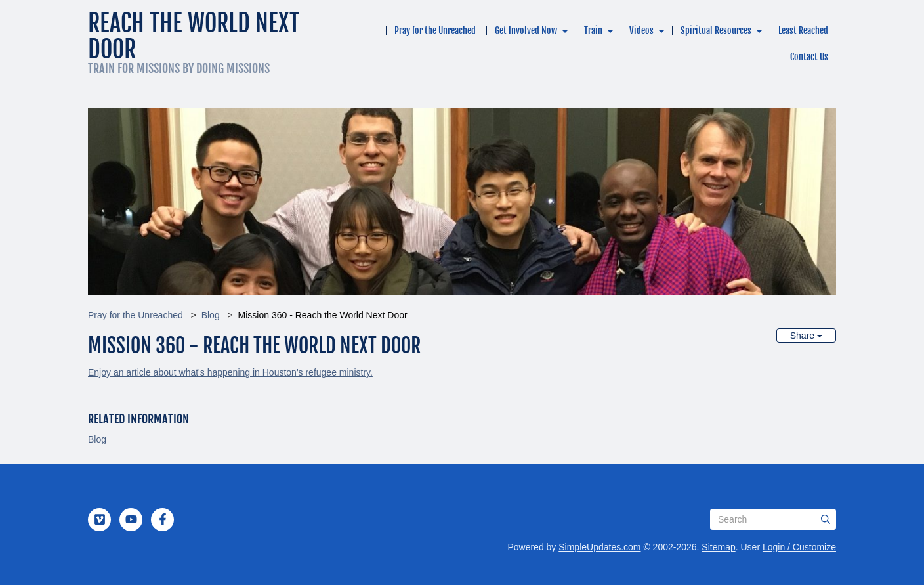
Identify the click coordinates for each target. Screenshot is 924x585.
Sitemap (718, 547)
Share (806, 336)
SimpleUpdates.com (599, 547)
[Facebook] (163, 519)
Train (593, 31)
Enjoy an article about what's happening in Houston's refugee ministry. (230, 372)
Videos (641, 31)
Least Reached (803, 31)
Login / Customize (799, 547)
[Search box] (773, 519)
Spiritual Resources (716, 31)
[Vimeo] (100, 519)
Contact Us (809, 57)
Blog (211, 315)
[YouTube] (131, 519)
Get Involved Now (526, 31)
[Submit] (826, 519)
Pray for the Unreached (435, 31)
